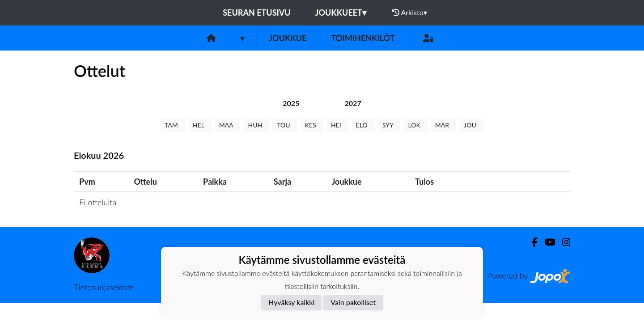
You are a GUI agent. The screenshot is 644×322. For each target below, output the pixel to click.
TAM (173, 125)
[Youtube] (546, 242)
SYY (389, 125)
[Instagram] (563, 242)
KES (312, 125)
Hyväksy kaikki (291, 302)
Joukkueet (341, 13)
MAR (444, 125)
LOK (415, 125)
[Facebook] (531, 242)
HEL (200, 125)
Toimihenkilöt (363, 38)
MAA (228, 125)
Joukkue (288, 38)
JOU (472, 125)
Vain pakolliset (353, 302)
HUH (256, 125)
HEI (338, 125)
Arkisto (410, 13)
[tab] (291, 103)
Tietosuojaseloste (104, 287)
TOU (285, 125)
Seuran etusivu (257, 13)
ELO (363, 125)
